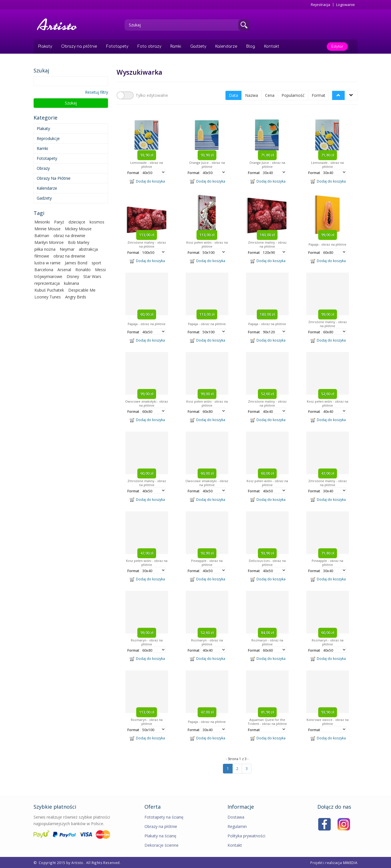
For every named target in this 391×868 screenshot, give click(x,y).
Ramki (176, 46)
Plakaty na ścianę (160, 835)
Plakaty (45, 46)
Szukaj (71, 103)
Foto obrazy (149, 46)
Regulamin (237, 826)
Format (318, 95)
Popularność (293, 95)
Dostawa (236, 817)
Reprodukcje (48, 138)
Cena (270, 95)
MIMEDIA (350, 862)
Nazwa (252, 95)
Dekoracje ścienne (162, 845)
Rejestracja (320, 5)
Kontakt (272, 46)
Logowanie (346, 5)
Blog (251, 46)
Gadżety (198, 46)
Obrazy (43, 168)
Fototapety (117, 46)
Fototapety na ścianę (164, 817)
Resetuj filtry (97, 92)
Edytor (337, 47)
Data (233, 95)
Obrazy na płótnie (79, 46)
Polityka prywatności (246, 835)
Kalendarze (226, 46)
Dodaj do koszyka (147, 181)
